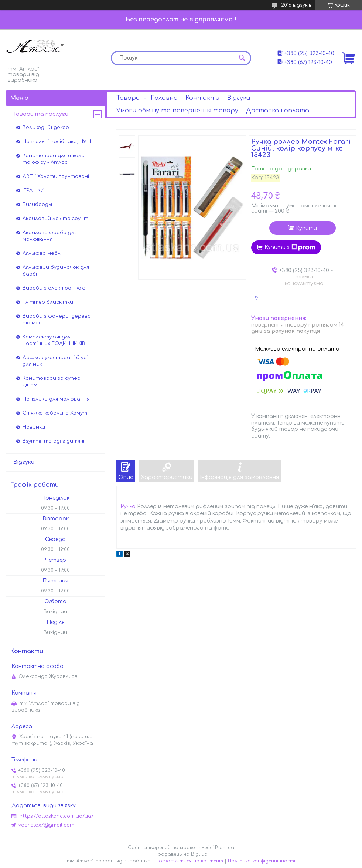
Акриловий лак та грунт (55, 219)
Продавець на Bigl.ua (181, 854)
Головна (164, 98)
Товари (128, 98)
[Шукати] (242, 58)
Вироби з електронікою (54, 288)
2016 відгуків (296, 5)
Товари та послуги (41, 114)
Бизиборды (37, 205)
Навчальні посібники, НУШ (57, 142)
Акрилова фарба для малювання (50, 236)
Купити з (290, 247)
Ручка (128, 506)
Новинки (34, 427)
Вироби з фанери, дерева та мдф (57, 320)
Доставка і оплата (278, 111)
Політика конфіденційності (262, 861)
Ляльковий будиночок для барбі (56, 271)
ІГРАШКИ (33, 190)
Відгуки (239, 98)
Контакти (202, 98)
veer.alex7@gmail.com (46, 825)
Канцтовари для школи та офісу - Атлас (54, 159)
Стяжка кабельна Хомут (55, 413)
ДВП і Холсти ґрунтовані (56, 176)
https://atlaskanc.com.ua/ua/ (56, 816)
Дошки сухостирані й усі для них (55, 361)
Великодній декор (46, 128)
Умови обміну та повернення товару (177, 111)
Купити (306, 228)
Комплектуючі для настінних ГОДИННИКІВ (54, 340)
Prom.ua (225, 848)
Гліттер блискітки (48, 302)
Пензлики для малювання (56, 399)
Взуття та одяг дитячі (53, 441)
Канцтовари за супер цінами (52, 382)
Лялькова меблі (42, 253)
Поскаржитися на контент (189, 861)
